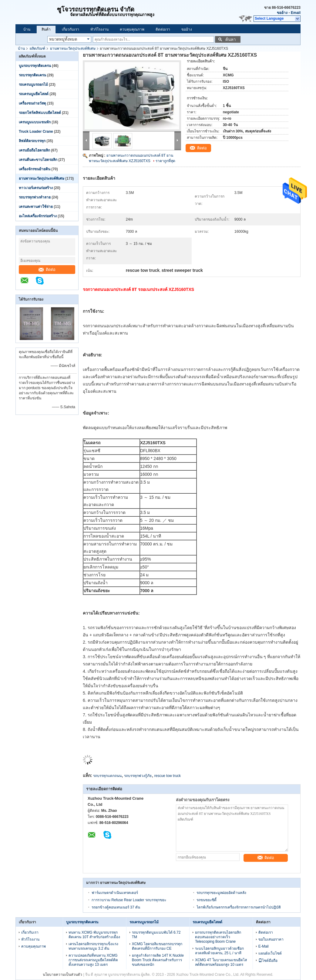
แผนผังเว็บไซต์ (270, 953)
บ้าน (27, 29)
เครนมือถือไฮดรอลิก (34, 150)
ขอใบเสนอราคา (271, 939)
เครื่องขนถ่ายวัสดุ (32, 103)
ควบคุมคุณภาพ (132, 29)
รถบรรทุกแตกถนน (107, 776)
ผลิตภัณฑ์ (37, 48)
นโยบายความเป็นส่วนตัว (62, 975)
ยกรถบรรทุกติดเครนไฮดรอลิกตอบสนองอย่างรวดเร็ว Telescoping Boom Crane (218, 937)
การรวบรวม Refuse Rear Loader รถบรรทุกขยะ (129, 900)
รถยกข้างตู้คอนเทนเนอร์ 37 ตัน (116, 907)
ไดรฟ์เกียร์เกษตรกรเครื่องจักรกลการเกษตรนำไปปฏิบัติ (239, 907)
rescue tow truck (168, 776)
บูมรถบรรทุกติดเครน (35, 66)
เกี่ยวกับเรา (71, 29)
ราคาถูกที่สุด (165, 161)
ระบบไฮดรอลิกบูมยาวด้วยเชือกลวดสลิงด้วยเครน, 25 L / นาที (219, 951)
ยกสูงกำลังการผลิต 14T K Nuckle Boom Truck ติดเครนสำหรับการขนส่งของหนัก (158, 960)
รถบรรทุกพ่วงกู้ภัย (138, 776)
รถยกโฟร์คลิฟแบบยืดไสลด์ (40, 113)
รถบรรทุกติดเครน (32, 75)
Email (296, 13)
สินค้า (46, 29)
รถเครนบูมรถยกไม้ (33, 85)
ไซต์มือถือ (268, 961)
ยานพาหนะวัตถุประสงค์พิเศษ (73, 48)
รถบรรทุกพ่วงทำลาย (35, 197)
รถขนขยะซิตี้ (207, 900)
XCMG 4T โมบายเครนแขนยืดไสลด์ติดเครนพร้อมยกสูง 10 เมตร (221, 962)
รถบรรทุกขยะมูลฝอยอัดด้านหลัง (221, 893)
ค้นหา (230, 40)
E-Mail (264, 946)
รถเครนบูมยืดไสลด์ (34, 94)
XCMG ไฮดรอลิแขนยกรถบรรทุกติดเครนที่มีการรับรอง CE (157, 946)
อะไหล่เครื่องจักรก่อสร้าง (38, 216)
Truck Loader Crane (36, 132)
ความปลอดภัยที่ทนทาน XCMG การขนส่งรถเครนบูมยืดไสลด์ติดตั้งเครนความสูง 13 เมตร (93, 960)
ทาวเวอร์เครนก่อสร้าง (36, 188)
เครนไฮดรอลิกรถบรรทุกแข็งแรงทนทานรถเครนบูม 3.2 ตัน (93, 946)
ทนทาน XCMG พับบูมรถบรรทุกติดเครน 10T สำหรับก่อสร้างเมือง (94, 935)
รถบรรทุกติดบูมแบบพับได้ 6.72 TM (156, 935)
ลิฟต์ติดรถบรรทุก (32, 141)
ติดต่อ (47, 270)
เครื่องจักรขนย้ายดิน (35, 169)
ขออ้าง (282, 13)
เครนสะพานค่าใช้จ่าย (36, 207)
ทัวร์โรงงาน (99, 29)
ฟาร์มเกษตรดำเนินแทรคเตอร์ (115, 893)
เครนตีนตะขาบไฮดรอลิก (38, 160)
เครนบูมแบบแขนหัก (35, 122)
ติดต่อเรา (163, 29)
